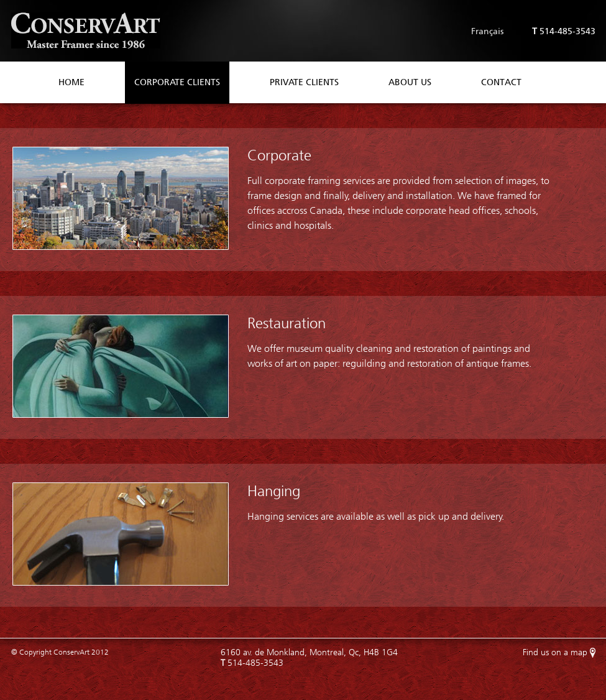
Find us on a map (555, 652)
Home (71, 82)
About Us (410, 82)
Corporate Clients (177, 82)
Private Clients (304, 82)
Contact (501, 82)
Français (487, 31)
